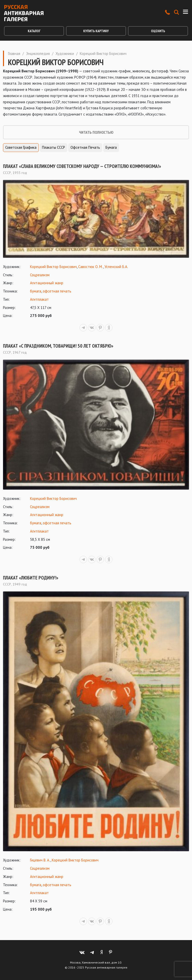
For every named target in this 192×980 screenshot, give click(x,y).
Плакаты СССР (53, 147)
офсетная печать (57, 291)
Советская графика (21, 147)
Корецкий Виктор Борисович (53, 267)
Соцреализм (40, 275)
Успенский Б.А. (116, 267)
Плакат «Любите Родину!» (31, 578)
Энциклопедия (38, 54)
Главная (14, 54)
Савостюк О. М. (91, 267)
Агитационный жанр (47, 283)
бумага (36, 291)
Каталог (34, 31)
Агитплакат (39, 299)
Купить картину (96, 31)
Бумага (111, 147)
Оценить (158, 31)
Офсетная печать (85, 147)
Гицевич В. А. (40, 860)
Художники (65, 54)
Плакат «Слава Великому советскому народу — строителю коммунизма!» (82, 166)
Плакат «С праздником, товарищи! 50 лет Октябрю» (58, 346)
